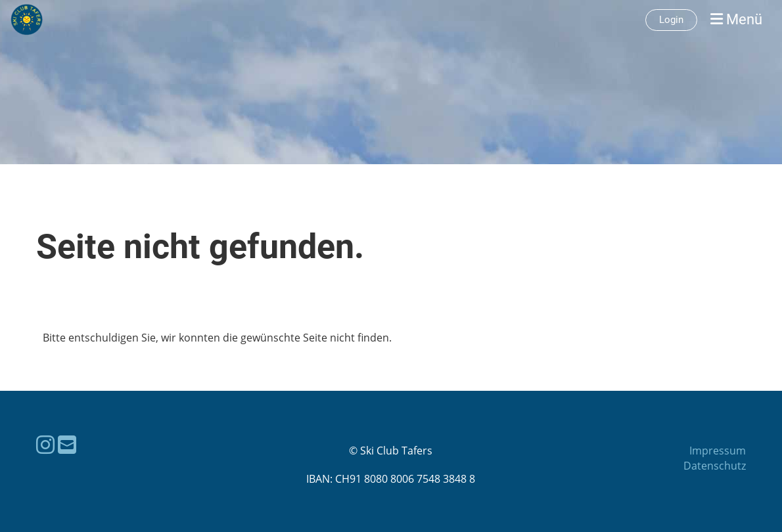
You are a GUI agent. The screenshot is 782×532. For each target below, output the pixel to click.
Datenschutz (715, 466)
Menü (736, 19)
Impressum (718, 451)
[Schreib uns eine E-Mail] (67, 444)
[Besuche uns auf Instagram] (45, 444)
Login (671, 20)
